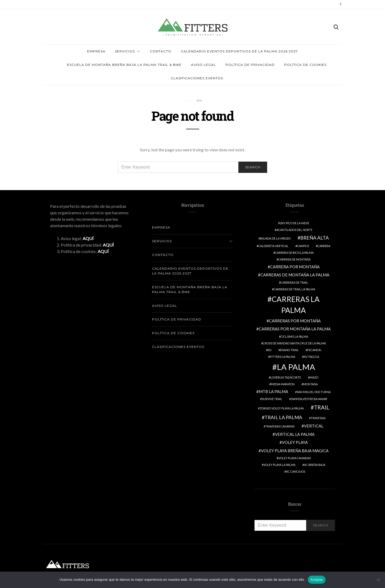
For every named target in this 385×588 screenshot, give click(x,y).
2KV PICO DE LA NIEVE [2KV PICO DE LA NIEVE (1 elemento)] (294, 223)
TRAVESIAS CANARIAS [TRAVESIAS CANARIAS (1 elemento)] (280, 426)
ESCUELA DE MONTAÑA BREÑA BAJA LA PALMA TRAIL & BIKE (124, 65)
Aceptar (317, 580)
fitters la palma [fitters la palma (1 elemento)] (282, 357)
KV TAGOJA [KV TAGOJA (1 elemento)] (311, 357)
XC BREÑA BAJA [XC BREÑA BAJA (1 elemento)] (315, 465)
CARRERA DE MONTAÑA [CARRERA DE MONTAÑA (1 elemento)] (294, 259)
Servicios (125, 51)
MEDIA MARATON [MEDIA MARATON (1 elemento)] (283, 384)
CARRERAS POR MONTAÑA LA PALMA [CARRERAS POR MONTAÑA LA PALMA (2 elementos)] (295, 329)
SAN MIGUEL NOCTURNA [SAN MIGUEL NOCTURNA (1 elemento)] (314, 392)
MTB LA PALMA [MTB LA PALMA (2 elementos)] (273, 391)
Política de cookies (305, 65)
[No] (378, 580)
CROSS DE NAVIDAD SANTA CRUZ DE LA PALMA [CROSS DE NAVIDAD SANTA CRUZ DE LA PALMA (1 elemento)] (294, 343)
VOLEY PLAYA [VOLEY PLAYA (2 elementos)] (295, 442)
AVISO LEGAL (204, 65)
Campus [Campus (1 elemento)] (303, 246)
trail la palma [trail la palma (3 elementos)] (283, 417)
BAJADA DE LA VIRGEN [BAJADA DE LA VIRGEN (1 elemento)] (275, 238)
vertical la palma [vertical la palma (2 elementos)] (295, 434)
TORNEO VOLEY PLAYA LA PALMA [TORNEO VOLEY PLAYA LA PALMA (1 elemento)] (282, 408)
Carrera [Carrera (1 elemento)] (324, 246)
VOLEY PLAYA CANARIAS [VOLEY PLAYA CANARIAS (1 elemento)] (294, 458)
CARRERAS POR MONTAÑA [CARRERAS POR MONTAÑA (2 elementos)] (295, 321)
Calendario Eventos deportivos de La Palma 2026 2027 (239, 51)
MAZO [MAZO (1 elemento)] (314, 377)
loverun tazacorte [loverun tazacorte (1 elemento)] (286, 377)
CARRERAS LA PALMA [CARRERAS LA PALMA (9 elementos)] (296, 305)
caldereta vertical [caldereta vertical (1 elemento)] (273, 246)
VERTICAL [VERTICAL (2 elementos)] (314, 426)
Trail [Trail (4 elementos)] (322, 407)
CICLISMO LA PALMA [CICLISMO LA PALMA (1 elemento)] (294, 336)
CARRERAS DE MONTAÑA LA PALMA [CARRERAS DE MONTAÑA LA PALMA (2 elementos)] (295, 275)
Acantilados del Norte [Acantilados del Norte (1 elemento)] (294, 230)
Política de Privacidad (250, 65)
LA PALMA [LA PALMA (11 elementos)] (296, 367)
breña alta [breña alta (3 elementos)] (315, 238)
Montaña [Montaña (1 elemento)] (310, 384)
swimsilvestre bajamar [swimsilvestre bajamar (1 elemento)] (309, 399)
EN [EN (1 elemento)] (270, 350)
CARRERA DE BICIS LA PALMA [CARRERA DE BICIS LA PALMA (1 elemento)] (294, 253)
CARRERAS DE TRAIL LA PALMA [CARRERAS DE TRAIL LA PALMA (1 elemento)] (294, 289)
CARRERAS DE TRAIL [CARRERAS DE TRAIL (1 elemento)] (294, 282)
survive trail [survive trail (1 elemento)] (272, 399)
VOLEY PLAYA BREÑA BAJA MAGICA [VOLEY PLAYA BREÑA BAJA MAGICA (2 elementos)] (295, 451)
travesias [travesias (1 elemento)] (318, 418)
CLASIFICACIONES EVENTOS (197, 78)
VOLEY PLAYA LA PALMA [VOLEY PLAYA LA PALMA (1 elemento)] (279, 465)
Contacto (161, 51)
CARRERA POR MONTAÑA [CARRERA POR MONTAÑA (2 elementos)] (295, 267)
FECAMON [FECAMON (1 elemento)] (314, 350)
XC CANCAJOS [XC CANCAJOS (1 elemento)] (296, 471)
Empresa (96, 51)
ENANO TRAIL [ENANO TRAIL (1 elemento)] (289, 350)
